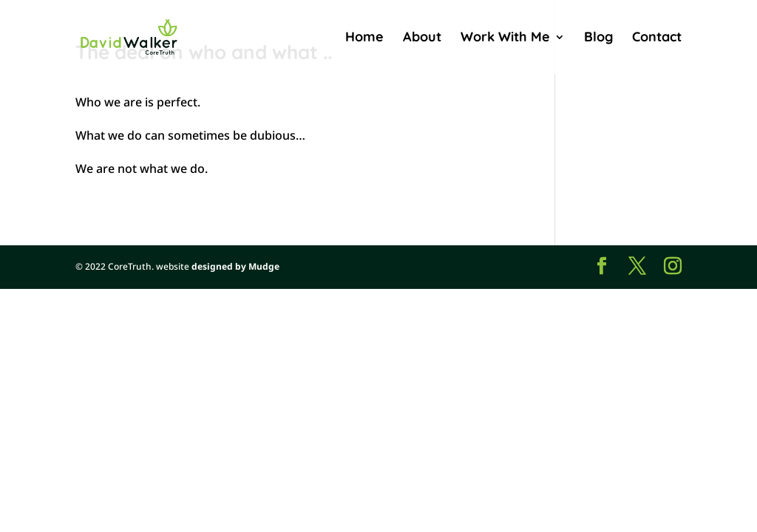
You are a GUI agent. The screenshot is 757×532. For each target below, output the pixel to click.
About (422, 38)
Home (364, 38)
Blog (598, 38)
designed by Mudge (235, 266)
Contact (657, 38)
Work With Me (505, 38)
